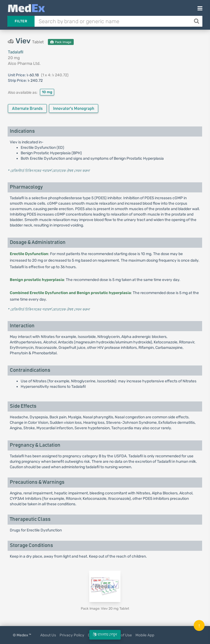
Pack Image (61, 42)
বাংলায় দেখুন (105, 635)
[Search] (197, 21)
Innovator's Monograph (74, 109)
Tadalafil (16, 52)
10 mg (47, 92)
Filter (21, 21)
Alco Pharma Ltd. (24, 64)
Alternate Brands (27, 109)
